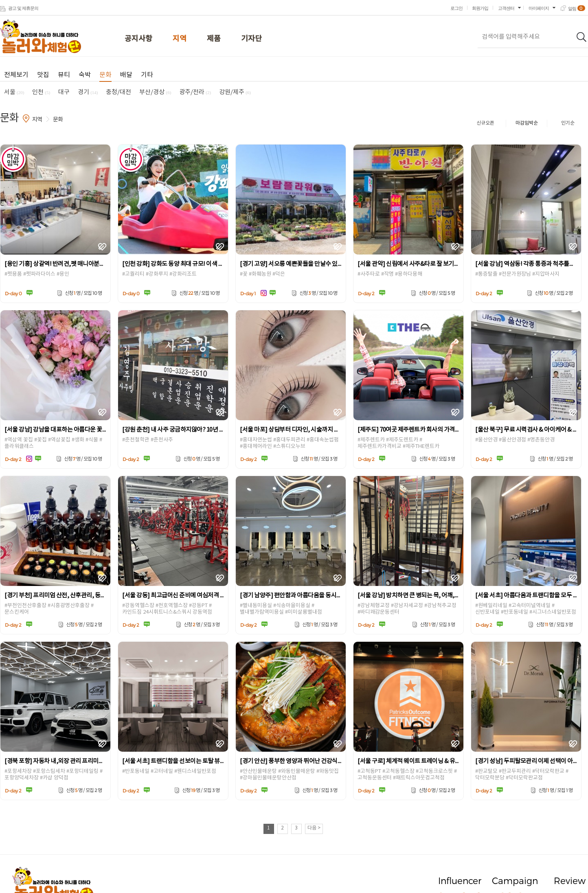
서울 (14, 92)
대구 (64, 92)
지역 (180, 39)
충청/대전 (118, 92)
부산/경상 (155, 92)
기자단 (251, 39)
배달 (126, 75)
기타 (147, 75)
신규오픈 (485, 123)
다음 (314, 828)
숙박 (85, 75)
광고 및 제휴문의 (23, 8)
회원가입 (480, 8)
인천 (41, 92)
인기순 (568, 123)
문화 (105, 75)
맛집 (43, 75)
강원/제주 (235, 92)
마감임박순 (527, 123)
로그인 (456, 8)
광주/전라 (195, 92)
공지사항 (138, 39)
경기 (88, 92)
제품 (214, 39)
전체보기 (16, 75)
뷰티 (64, 75)
